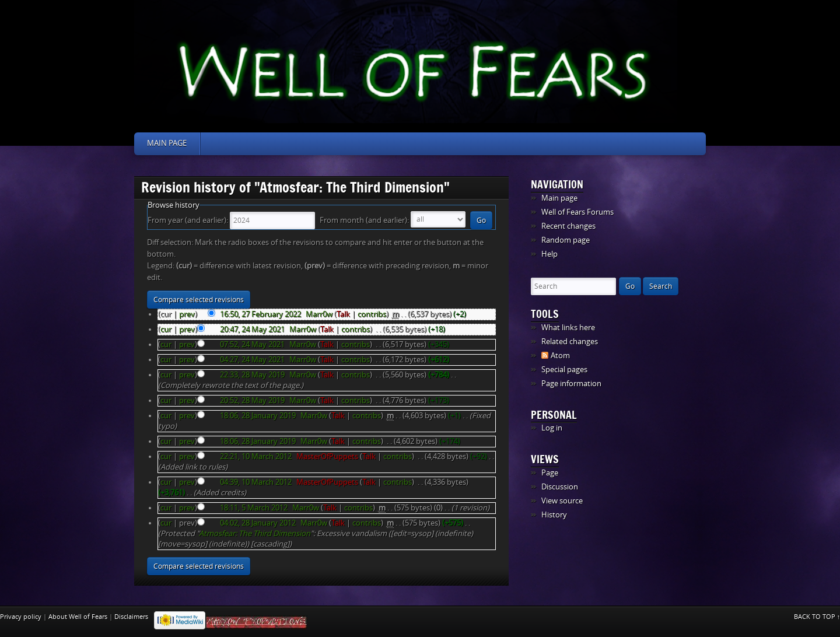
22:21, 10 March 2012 (256, 456)
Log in (552, 428)
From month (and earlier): (364, 220)
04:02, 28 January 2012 (258, 523)
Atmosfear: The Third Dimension (255, 533)
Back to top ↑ (817, 617)
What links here (568, 328)
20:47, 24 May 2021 (252, 329)
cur (166, 329)
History (554, 515)
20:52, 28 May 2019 (252, 400)
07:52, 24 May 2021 (252, 344)
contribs (372, 314)
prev (187, 314)
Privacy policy (21, 617)
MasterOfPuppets (327, 456)
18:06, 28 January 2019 (258, 416)
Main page (167, 143)
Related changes (570, 342)
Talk (343, 314)
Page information (571, 384)
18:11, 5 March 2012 (254, 508)
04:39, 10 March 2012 (256, 482)
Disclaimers (131, 617)
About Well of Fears (78, 617)
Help (549, 254)
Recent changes (568, 226)
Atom (560, 356)
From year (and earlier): (188, 220)
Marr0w (319, 314)
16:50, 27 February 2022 (260, 314)
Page (550, 473)
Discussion (560, 487)
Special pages (564, 370)
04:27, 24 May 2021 (252, 360)
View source (562, 501)
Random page (566, 240)
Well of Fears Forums (577, 212)
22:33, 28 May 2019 (252, 375)
